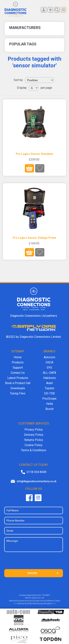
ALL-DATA (49, 373)
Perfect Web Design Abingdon (39, 604)
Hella (49, 404)
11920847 (46, 595)
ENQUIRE (32, 573)
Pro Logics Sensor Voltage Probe (34, 238)
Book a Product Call (18, 383)
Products (18, 362)
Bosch (49, 409)
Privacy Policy (34, 430)
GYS (49, 368)
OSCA (49, 362)
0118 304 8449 (37, 472)
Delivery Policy (34, 435)
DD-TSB (49, 393)
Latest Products (18, 378)
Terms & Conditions (34, 450)
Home (18, 357)
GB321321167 (38, 598)
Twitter (38, 498)
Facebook (29, 498)
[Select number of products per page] (34, 88)
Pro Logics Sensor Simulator (35, 154)
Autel (49, 383)
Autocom (49, 357)
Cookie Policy (34, 445)
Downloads (18, 388)
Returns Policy (34, 440)
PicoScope (49, 399)
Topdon (49, 388)
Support (18, 368)
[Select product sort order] (39, 80)
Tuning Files (18, 393)
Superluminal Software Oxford (47, 601)
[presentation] (34, 562)
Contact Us (18, 373)
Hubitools (49, 378)
